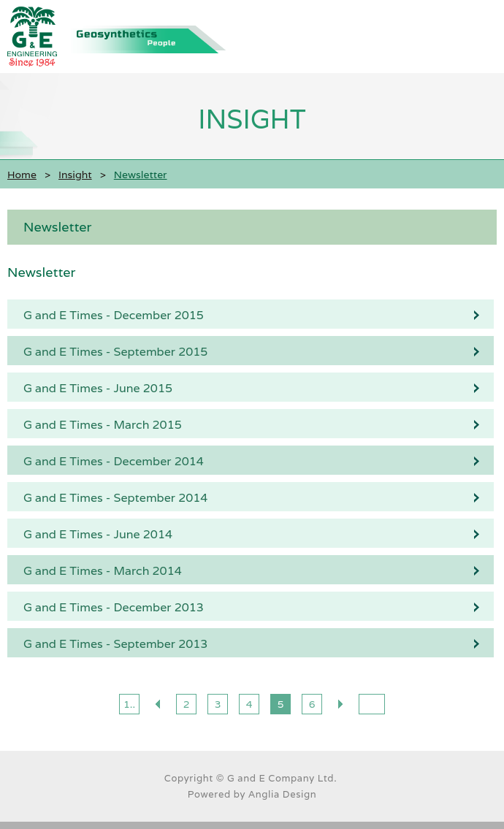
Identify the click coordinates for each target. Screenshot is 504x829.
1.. (129, 704)
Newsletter (58, 227)
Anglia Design (282, 794)
